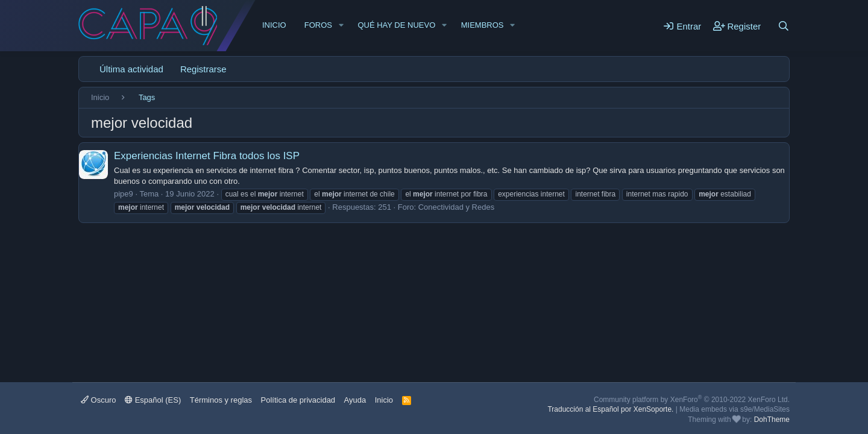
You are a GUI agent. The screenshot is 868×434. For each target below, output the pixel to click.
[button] (341, 25)
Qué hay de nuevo (396, 25)
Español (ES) (153, 400)
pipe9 (124, 194)
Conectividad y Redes (456, 207)
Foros (318, 25)
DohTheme (772, 420)
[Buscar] (784, 26)
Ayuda (355, 400)
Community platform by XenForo (692, 400)
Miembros (483, 25)
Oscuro (99, 400)
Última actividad (131, 69)
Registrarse (203, 69)
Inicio (274, 25)
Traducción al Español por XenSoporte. (610, 409)
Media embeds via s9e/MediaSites (734, 409)
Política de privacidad (298, 400)
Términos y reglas (221, 400)
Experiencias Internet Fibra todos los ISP (207, 156)
